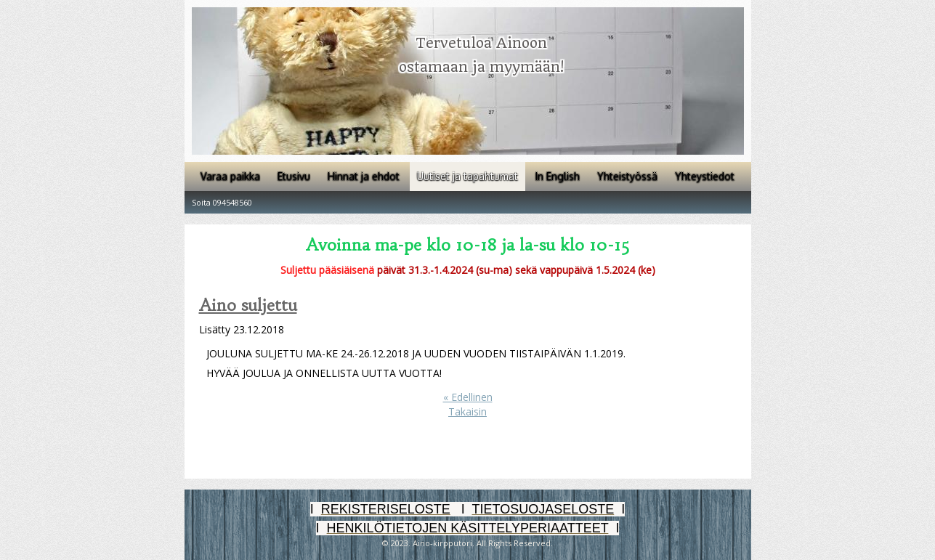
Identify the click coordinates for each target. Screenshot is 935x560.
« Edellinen (468, 397)
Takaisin (467, 411)
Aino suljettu (248, 305)
